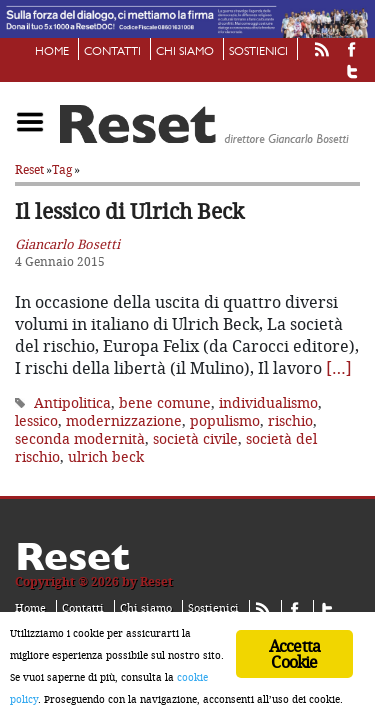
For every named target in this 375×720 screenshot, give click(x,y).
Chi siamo (185, 52)
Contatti (112, 52)
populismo (225, 410)
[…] (339, 358)
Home (52, 52)
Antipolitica (72, 392)
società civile (195, 428)
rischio (290, 410)
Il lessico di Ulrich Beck (129, 201)
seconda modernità (80, 428)
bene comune (165, 392)
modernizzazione (124, 410)
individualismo (268, 392)
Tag (62, 159)
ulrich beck (106, 446)
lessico (36, 410)
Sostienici (258, 52)
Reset (29, 159)
